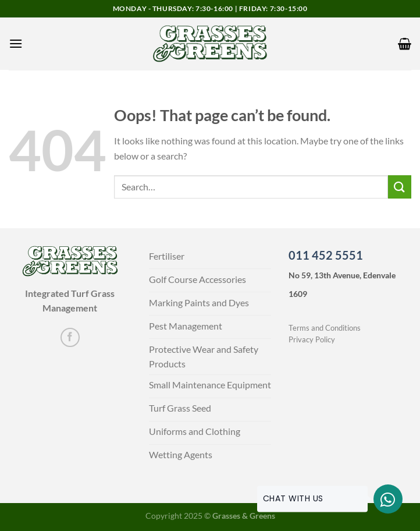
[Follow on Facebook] (70, 337)
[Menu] (16, 43)
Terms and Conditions (325, 328)
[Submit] (400, 187)
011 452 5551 (326, 255)
